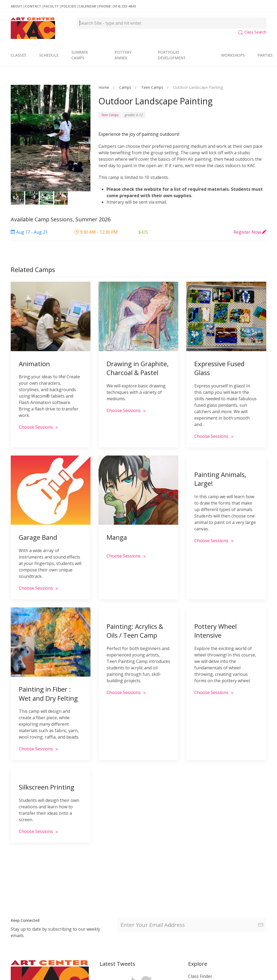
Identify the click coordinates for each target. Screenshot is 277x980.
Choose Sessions (39, 423)
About (17, 6)
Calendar (87, 6)
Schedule (49, 55)
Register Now (250, 232)
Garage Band (38, 533)
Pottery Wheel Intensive (216, 625)
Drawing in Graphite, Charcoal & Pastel (138, 364)
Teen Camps (152, 87)
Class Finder (200, 976)
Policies (69, 6)
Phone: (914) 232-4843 (117, 6)
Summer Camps (80, 55)
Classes (19, 55)
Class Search (252, 32)
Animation (34, 360)
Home (104, 87)
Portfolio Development (172, 55)
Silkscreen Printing (47, 781)
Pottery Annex (123, 55)
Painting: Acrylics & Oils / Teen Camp (135, 626)
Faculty (51, 6)
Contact (33, 6)
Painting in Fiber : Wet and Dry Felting (48, 689)
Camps (125, 87)
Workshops (233, 55)
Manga (117, 533)
